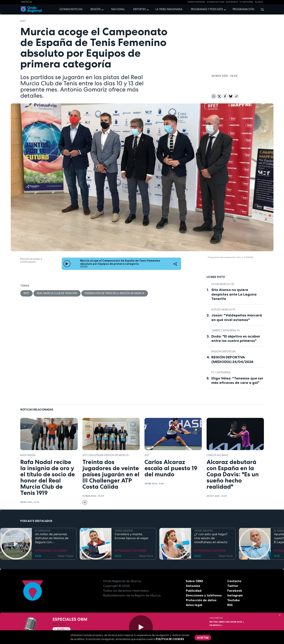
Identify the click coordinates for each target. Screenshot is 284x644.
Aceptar (203, 638)
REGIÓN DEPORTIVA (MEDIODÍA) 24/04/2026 (232, 359)
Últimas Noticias (216, 2)
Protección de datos (201, 600)
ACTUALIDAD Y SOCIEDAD (51, 551)
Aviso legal (194, 605)
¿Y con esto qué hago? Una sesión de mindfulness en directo (211, 538)
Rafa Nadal (28, 455)
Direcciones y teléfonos (204, 595)
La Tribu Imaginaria (169, 9)
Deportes (139, 9)
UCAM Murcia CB (223, 284)
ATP (147, 455)
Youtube (234, 600)
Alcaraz (259, 2)
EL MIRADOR (43, 531)
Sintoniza (193, 586)
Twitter (233, 586)
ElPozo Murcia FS (223, 310)
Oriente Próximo (196, 2)
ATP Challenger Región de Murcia (106, 455)
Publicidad (194, 590)
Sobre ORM (195, 581)
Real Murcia (232, 2)
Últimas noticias (71, 9)
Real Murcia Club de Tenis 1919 (57, 293)
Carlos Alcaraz (217, 455)
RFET (23, 21)
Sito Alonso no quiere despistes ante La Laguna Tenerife (234, 294)
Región (96, 9)
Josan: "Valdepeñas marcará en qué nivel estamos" (237, 318)
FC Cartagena (221, 372)
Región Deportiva (223, 352)
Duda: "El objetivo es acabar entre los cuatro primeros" (236, 339)
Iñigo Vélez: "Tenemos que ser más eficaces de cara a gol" (237, 381)
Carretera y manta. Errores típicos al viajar (132, 536)
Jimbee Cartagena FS (225, 330)
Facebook (235, 590)
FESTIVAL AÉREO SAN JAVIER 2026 (227, 622)
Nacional (118, 9)
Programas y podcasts (207, 9)
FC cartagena (246, 2)
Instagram (235, 595)
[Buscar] (261, 9)
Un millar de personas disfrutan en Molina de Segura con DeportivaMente (52, 538)
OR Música (216, 625)
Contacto (234, 581)
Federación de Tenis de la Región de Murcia (115, 293)
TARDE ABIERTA (124, 531)
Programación (243, 9)
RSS (230, 605)
